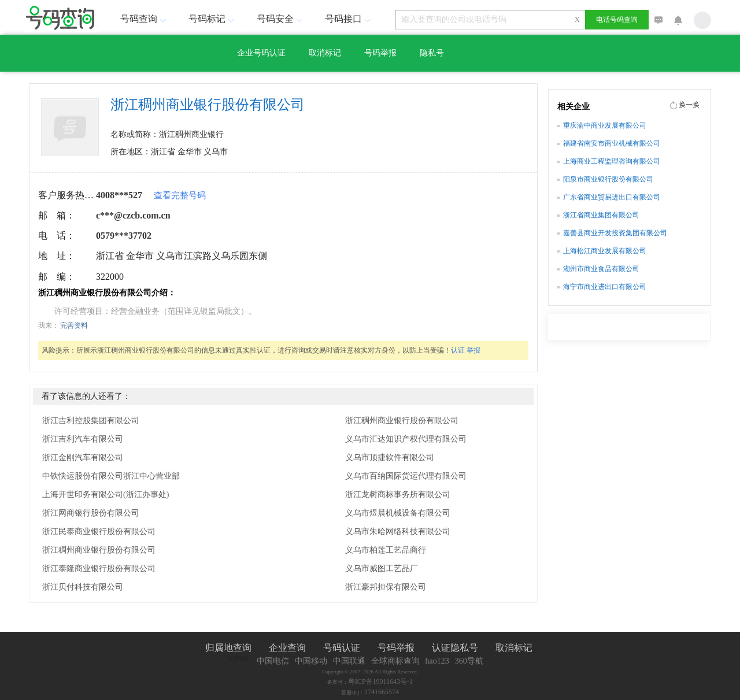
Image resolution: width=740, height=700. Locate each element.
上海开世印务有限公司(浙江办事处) (106, 495)
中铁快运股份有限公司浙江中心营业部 (111, 476)
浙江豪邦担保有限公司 (386, 587)
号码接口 (349, 19)
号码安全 (281, 19)
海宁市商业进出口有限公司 (605, 287)
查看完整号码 (180, 195)
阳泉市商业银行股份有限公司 (608, 179)
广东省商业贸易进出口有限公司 (612, 197)
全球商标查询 (395, 661)
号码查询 (145, 19)
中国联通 (349, 661)
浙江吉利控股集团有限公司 (91, 421)
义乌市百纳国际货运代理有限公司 (406, 476)
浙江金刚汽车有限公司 (83, 458)
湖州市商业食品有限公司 (601, 269)
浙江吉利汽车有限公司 (83, 439)
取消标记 (325, 53)
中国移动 (311, 661)
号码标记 (213, 19)
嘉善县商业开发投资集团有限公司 (615, 233)
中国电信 (273, 661)
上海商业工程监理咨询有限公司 (612, 161)
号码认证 (342, 648)
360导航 (469, 661)
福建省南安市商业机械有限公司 (612, 143)
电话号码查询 (617, 20)
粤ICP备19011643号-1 (380, 682)
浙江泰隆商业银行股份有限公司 (99, 568)
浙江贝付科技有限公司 (83, 587)
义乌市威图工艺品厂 (382, 568)
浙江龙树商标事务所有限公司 (398, 495)
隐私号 (432, 53)
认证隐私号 (455, 648)
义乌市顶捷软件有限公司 (390, 458)
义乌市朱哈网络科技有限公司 (398, 532)
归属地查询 (228, 648)
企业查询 (287, 648)
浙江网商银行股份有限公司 (91, 513)
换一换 (689, 105)
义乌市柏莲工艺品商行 (386, 550)
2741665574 (382, 692)
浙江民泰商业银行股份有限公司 (99, 532)
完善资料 (74, 325)
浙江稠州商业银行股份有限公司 (99, 550)
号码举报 (380, 53)
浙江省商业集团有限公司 (601, 215)
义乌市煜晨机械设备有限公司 (398, 513)
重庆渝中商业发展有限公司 (605, 125)
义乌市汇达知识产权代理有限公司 (406, 439)
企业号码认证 (261, 53)
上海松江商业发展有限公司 (605, 251)
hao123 (437, 661)
